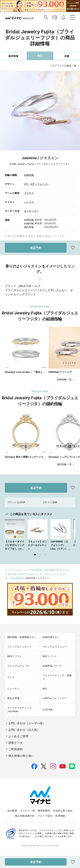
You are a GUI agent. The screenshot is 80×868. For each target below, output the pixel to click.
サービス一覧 (28, 811)
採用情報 (60, 816)
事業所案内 (44, 811)
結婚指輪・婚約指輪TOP (46, 570)
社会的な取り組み (63, 811)
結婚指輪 (29, 175)
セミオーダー (31, 211)
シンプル (29, 202)
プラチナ (29, 193)
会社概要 (12, 811)
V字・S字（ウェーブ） (37, 184)
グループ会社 (45, 816)
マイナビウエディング (17, 570)
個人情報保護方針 (25, 816)
